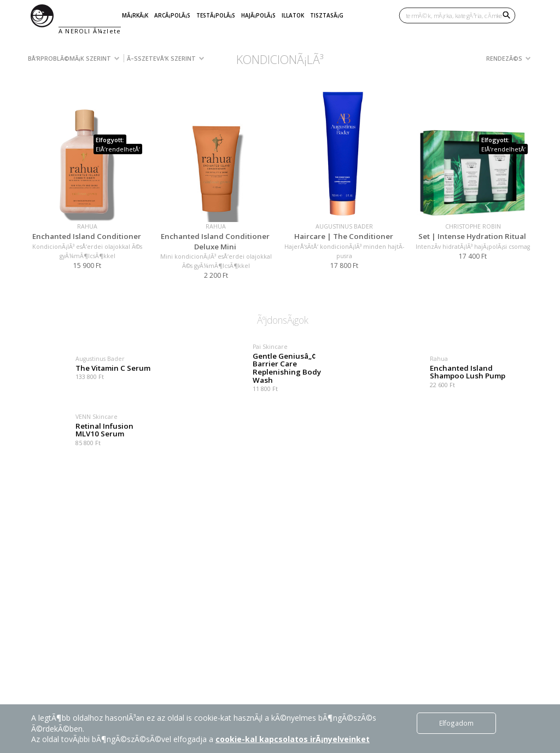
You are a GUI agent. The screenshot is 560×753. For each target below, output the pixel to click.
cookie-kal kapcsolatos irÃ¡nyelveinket (293, 739)
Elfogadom (456, 723)
